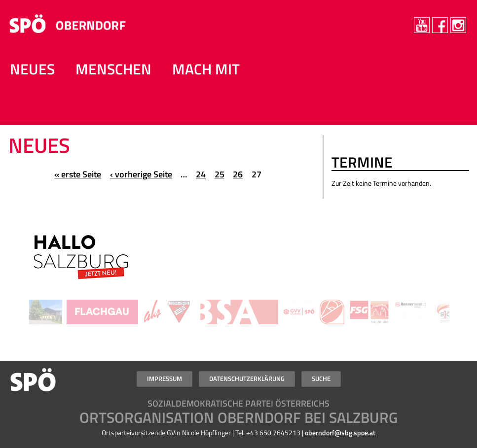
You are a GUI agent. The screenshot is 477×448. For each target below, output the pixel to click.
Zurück (15, 261)
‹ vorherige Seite (141, 174)
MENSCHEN (113, 69)
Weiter (462, 261)
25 (220, 174)
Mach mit (206, 69)
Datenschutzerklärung (247, 379)
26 (238, 174)
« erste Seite (78, 174)
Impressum (165, 379)
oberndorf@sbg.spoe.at (340, 433)
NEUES (32, 69)
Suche (321, 379)
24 (201, 174)
